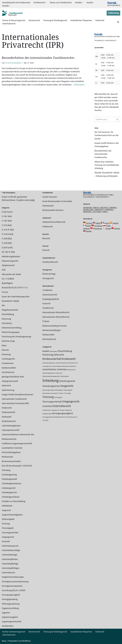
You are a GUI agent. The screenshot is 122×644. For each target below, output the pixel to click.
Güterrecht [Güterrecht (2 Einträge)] (59, 355)
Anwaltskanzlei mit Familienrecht (16, 3)
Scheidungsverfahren (11, 497)
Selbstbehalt (7, 506)
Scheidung (6, 470)
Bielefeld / (105, 208)
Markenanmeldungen (52, 330)
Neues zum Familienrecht (61, 3)
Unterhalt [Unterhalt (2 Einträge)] (47, 406)
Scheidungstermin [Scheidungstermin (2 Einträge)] (51, 386)
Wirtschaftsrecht (49, 339)
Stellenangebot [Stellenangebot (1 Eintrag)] (59, 390)
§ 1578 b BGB (8, 234)
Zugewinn (6, 613)
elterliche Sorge (8, 341)
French (107, 223)
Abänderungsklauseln (11, 257)
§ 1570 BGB (7, 225)
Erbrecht (5, 350)
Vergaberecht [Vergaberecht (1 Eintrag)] (55, 410)
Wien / (105, 212)
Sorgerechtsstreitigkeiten (12, 515)
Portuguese (98, 226)
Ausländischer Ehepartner (81, 20)
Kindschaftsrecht (9, 421)
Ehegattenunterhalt (10, 310)
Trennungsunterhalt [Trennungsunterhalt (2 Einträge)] (52, 402)
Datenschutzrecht (50, 295)
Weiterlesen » (80, 85)
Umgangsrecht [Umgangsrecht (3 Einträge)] (71, 401)
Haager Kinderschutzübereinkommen (18, 395)
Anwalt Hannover (50, 197)
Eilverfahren (7, 323)
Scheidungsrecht (9, 488)
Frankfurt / (100, 210)
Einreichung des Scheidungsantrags (17, 337)
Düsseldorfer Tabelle (10, 301)
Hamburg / (110, 210)
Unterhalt (6, 541)
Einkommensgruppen (11, 332)
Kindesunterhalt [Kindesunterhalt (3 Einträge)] (52, 359)
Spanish (115, 223)
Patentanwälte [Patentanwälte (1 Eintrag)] (65, 376)
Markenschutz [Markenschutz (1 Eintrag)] (65, 366)
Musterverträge (49, 274)
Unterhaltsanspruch (10, 546)
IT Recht (46, 321)
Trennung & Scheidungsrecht (55, 20)
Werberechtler (48, 335)
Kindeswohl (7, 417)
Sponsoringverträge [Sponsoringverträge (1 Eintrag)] (48, 390)
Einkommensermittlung (12, 328)
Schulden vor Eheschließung (14, 501)
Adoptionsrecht (8, 265)
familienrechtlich (9, 368)
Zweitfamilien (8, 626)
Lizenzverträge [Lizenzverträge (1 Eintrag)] (56, 366)
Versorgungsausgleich (11, 595)
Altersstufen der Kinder (11, 274)
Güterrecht (6, 386)
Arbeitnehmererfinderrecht (54, 222)
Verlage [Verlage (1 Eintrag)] (62, 410)
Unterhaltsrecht (9, 24)
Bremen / (113, 208)
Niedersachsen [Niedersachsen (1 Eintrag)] (71, 370)
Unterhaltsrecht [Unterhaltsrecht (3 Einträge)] (62, 406)
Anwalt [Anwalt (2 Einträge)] (46, 351)
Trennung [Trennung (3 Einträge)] (48, 397)
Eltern (4, 346)
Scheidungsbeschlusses (11, 484)
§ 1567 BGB (7, 221)
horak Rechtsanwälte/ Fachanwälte (57, 201)
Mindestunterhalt (9, 439)
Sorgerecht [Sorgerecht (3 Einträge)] (67, 386)
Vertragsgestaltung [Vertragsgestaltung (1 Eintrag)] (48, 417)
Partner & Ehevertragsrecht (14, 20)
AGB (33, 200)
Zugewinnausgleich (10, 617)
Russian (89, 231)
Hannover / (88, 208)
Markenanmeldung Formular (55, 326)
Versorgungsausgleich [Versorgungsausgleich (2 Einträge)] (63, 413)
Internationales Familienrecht (14, 399)
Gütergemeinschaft (10, 381)
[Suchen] (118, 22)
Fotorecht (46, 304)
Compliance (47, 290)
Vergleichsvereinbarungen (13, 577)
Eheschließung (8, 314)
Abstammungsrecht (10, 261)
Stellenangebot (8, 519)
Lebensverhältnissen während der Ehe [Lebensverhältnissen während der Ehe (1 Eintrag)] (67, 363)
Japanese (86, 229)
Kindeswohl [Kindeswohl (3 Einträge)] (69, 359)
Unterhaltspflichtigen (11, 568)
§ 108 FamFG (7, 212)
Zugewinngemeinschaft (12, 622)
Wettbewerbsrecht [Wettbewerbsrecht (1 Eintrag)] (59, 417)
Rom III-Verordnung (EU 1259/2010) (17, 466)
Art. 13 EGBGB (8, 279)
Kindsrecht (100, 20)
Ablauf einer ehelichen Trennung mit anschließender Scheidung (107, 165)
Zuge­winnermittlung (10, 608)
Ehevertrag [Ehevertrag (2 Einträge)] (48, 355)
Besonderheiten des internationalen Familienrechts (38, 58)
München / (88, 212)
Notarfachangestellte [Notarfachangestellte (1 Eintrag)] (49, 373)
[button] (46, 3)
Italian (88, 226)
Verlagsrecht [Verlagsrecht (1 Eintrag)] (68, 410)
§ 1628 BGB (7, 243)
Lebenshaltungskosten (11, 426)
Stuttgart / (98, 212)
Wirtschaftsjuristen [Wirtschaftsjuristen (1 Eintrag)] (71, 417)
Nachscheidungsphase (11, 452)
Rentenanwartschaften (11, 461)
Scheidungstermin (9, 492)
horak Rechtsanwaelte (13, 63)
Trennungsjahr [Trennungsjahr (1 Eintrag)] (58, 397)
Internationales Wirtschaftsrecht (56, 312)
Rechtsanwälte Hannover (53, 210)
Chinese (117, 229)
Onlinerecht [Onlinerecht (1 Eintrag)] (59, 373)
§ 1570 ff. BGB (8, 230)
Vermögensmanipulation (12, 586)
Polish (108, 226)
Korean (108, 229)
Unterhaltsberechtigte (11, 550)
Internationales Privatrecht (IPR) (15, 403)
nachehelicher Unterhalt (12, 448)
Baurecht (46, 238)
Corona (5, 292)
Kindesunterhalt (8, 412)
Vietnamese (98, 229)
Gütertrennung (8, 390)
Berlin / (97, 208)
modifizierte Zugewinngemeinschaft (17, 444)
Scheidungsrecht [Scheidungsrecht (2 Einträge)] (67, 381)
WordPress (26, 641)
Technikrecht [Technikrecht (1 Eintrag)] (54, 393)
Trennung (6, 524)
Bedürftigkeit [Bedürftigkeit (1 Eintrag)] (53, 351)
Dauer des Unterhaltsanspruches (16, 297)
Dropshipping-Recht (51, 299)
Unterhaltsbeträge (9, 555)
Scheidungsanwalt (9, 479)
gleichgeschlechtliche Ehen (13, 377)
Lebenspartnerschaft (10, 430)
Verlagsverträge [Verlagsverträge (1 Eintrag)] (47, 414)
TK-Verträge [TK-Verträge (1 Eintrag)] (67, 393)
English (98, 223)
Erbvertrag (6, 354)
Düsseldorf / (89, 210)
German (89, 223)
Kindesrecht (7, 408)
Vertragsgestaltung (10, 599)
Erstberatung (113, 13)
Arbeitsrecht (48, 227)
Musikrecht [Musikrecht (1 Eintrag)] (73, 366)
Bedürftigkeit (7, 283)
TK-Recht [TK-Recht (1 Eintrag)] (61, 393)
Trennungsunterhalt (10, 533)
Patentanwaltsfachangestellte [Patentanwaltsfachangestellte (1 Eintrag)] (51, 376)
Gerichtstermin (8, 372)
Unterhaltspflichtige (10, 564)
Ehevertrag (6, 319)
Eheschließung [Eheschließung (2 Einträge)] (65, 351)
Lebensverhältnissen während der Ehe (18, 435)
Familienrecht (8, 363)
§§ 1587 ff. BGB (8, 252)
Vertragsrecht (48, 278)
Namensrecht (34, 20)
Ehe (3, 305)
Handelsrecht (48, 308)
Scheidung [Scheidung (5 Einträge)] (50, 381)
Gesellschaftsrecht (50, 262)
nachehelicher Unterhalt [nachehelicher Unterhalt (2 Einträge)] (54, 369)
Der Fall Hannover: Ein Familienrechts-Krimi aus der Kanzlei (107, 135)
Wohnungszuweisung (11, 604)
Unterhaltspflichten (10, 559)
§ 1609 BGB (7, 239)
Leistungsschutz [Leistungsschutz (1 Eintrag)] (47, 366)
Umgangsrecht (8, 537)
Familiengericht (8, 359)
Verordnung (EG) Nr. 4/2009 (14, 590)
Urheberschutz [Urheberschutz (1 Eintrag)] (47, 410)
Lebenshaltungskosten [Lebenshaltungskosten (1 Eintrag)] (49, 363)
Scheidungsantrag (9, 475)
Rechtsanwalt (7, 457)
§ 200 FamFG (7, 248)
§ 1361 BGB (7, 216)
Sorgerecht (6, 510)
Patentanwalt (48, 206)
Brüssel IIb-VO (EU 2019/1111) (15, 288)
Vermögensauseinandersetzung (15, 582)
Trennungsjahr (8, 528)
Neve (4, 641)
